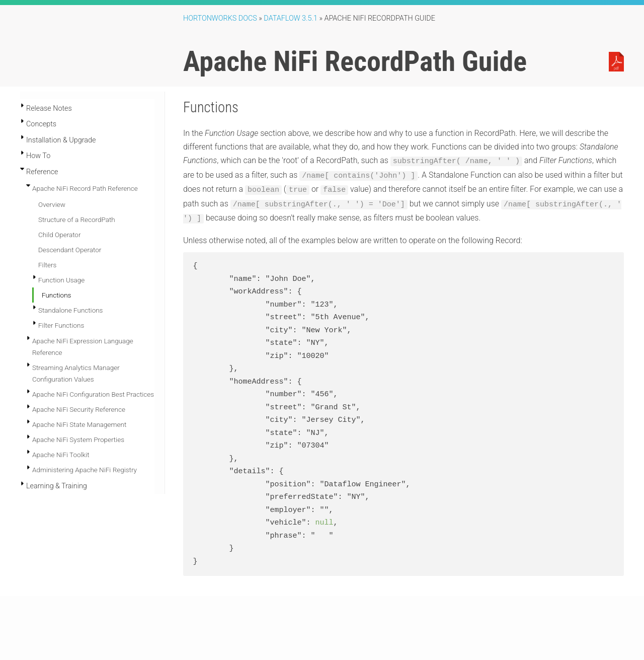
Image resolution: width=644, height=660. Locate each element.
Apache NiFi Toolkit (61, 455)
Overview (52, 204)
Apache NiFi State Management (79, 424)
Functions (56, 295)
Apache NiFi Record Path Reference (85, 188)
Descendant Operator (70, 250)
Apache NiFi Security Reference (79, 409)
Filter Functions (61, 325)
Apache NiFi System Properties (78, 439)
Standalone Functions (70, 310)
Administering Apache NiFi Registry (85, 470)
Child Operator (59, 235)
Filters (47, 265)
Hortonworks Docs (220, 18)
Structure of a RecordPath (77, 219)
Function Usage (61, 280)
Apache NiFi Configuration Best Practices (93, 394)
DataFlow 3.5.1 (291, 18)
